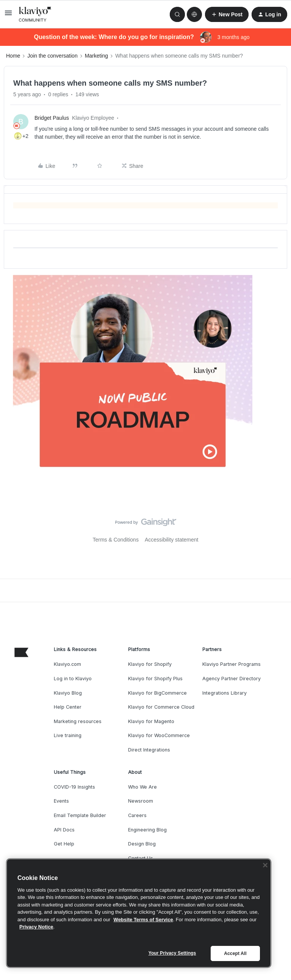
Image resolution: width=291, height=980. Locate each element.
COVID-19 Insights (74, 787)
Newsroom (141, 801)
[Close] (265, 865)
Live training (68, 735)
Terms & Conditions (116, 540)
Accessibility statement (172, 540)
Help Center (68, 707)
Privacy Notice (36, 927)
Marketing (96, 56)
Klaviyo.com (67, 664)
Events (61, 801)
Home (13, 56)
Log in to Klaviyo (73, 679)
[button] (8, 16)
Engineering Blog (147, 830)
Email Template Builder (80, 815)
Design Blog (142, 844)
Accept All (235, 953)
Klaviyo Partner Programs (232, 664)
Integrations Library (225, 693)
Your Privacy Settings (172, 953)
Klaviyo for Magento (151, 721)
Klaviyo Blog (68, 693)
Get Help (64, 844)
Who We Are (142, 787)
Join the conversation (52, 56)
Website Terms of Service (143, 920)
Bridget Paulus (52, 118)
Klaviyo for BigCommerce (157, 693)
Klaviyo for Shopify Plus (155, 679)
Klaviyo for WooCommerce (159, 735)
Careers (137, 815)
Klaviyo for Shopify (150, 664)
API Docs (64, 830)
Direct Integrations (149, 750)
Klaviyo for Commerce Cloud (161, 707)
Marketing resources (78, 721)
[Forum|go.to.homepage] (35, 14)
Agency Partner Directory (232, 679)
